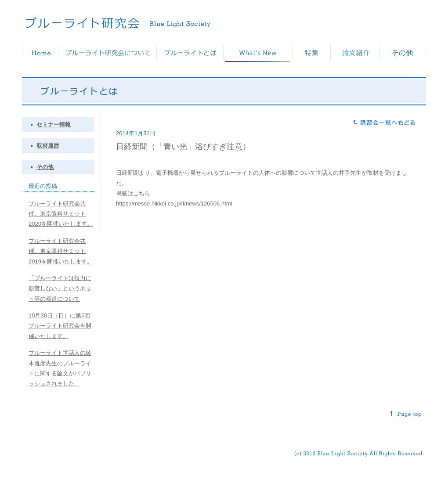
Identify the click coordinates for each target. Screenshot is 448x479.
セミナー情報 (54, 124)
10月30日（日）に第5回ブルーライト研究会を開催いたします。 (60, 326)
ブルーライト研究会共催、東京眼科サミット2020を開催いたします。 (61, 214)
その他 (45, 167)
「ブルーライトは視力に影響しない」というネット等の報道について (60, 288)
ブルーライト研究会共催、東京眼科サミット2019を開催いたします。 (61, 251)
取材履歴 (48, 146)
